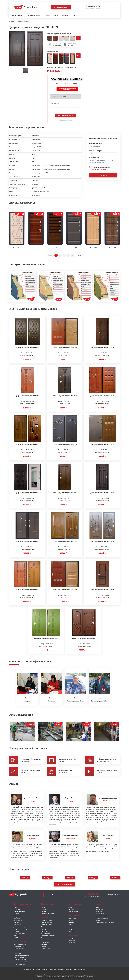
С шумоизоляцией (47, 922)
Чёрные (71, 924)
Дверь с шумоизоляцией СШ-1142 (65, 590)
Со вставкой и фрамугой (48, 935)
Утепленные (17, 909)
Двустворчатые (46, 931)
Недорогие (44, 906)
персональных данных (98, 169)
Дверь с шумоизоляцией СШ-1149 (27, 347)
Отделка (47, 15)
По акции (71, 937)
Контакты (76, 15)
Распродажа (72, 940)
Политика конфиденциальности (106, 922)
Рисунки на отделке (102, 917)
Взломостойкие (46, 933)
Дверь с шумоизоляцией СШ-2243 (102, 493)
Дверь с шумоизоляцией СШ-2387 (27, 396)
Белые (71, 926)
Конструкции (100, 913)
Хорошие (71, 909)
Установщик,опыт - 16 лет (100, 700)
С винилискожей (18, 948)
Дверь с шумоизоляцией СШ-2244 (102, 347)
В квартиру (17, 906)
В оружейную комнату (20, 928)
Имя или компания (96, 143)
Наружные (44, 944)
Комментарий (94, 157)
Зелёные (71, 931)
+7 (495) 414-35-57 (93, 6)
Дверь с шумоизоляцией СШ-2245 (65, 493)
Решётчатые (45, 942)
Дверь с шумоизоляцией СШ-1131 (27, 493)
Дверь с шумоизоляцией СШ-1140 (27, 590)
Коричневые (72, 918)
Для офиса (17, 922)
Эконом (43, 909)
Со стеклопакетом (19, 964)
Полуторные (45, 929)
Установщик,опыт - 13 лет (76, 700)
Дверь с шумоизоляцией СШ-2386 (65, 396)
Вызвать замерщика (61, 7)
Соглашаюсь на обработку (100, 168)
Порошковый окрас (19, 946)
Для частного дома (19, 911)
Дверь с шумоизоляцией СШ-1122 (65, 541)
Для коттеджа (18, 920)
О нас (56, 15)
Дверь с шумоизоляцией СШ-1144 (84, 638)
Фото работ (65, 15)
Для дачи (16, 913)
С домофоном (45, 948)
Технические (45, 939)
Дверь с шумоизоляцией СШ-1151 (102, 396)
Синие (70, 929)
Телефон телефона (96, 151)
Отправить (103, 175)
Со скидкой (72, 942)
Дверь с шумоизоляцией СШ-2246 (102, 590)
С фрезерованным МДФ (21, 961)
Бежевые (71, 922)
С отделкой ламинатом (21, 959)
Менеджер (27, 700)
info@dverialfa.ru (114, 894)
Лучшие (71, 906)
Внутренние (45, 946)
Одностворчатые (46, 926)
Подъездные (17, 924)
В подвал (16, 931)
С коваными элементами (21, 955)
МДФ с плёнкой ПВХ (20, 944)
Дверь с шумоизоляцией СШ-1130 (65, 444)
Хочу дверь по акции (66, 115)
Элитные (44, 911)
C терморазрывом (47, 920)
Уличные (16, 935)
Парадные (17, 915)
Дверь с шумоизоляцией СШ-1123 (27, 541)
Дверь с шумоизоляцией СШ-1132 (102, 541)
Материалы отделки (102, 915)
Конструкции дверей (34, 15)
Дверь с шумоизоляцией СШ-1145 (102, 444)
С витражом (17, 950)
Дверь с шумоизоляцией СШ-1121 (27, 444)
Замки (98, 920)
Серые (71, 920)
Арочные (44, 937)
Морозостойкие (73, 911)
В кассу (16, 937)
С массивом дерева (20, 957)
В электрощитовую (19, 933)
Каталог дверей (17, 15)
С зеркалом (17, 953)
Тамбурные (17, 917)
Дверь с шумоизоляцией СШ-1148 (65, 347)
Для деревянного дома (20, 926)
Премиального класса (48, 913)
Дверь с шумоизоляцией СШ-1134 (46, 638)
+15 (78, 38)
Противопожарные (47, 924)
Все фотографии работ (64, 884)
